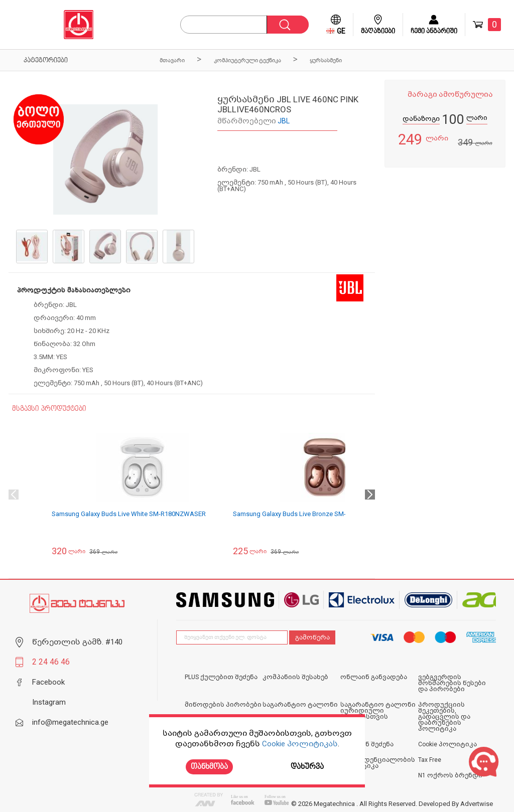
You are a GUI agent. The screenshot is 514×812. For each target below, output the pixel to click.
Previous (14, 495)
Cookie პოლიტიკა (447, 744)
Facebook (48, 682)
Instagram (49, 702)
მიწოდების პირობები (223, 705)
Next (370, 495)
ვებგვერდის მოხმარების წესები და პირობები (452, 683)
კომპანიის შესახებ (295, 677)
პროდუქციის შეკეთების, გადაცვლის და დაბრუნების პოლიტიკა (444, 717)
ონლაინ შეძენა (367, 744)
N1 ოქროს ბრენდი (450, 775)
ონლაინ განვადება (374, 677)
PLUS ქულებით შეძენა (221, 677)
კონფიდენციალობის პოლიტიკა (378, 763)
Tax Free (430, 760)
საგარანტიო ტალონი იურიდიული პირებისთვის (378, 711)
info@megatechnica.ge (70, 722)
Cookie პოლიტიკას (300, 744)
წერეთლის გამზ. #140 (77, 642)
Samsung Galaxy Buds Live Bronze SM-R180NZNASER (311, 514)
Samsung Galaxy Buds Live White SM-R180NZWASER (129, 514)
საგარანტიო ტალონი (300, 705)
